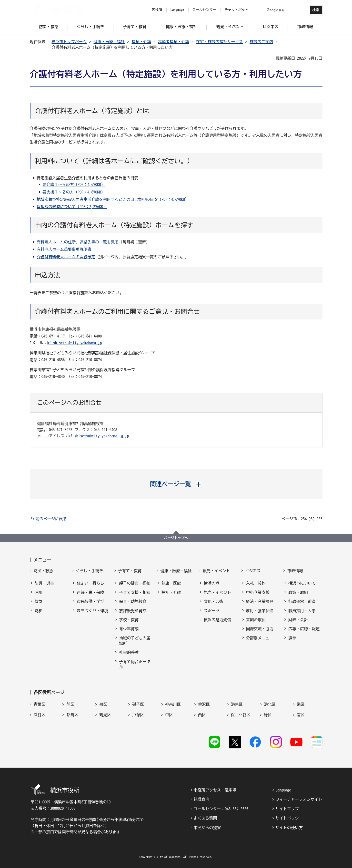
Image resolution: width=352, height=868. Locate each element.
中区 (169, 715)
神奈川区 (173, 704)
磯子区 (138, 704)
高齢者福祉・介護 (174, 42)
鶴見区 (105, 715)
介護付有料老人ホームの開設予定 (66, 257)
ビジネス (253, 571)
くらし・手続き (90, 571)
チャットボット (237, 10)
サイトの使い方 (289, 828)
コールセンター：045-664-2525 (221, 809)
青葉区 (40, 704)
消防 (39, 592)
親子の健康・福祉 (135, 583)
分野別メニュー (260, 638)
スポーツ (211, 611)
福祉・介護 (141, 42)
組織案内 (201, 799)
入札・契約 (256, 583)
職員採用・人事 (302, 611)
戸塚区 (138, 715)
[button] (176, 484)
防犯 (39, 611)
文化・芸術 (213, 601)
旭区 (70, 704)
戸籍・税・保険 (91, 592)
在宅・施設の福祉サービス (220, 42)
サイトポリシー (289, 818)
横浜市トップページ (69, 42)
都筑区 (72, 715)
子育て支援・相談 (135, 592)
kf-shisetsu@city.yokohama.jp (75, 343)
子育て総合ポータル (135, 664)
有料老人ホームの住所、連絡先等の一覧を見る (78, 242)
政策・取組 (298, 592)
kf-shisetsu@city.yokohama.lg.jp (99, 436)
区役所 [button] (157, 10)
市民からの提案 (207, 828)
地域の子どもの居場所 (135, 641)
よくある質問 (205, 818)
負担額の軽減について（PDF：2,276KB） (72, 207)
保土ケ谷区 (241, 715)
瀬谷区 (40, 715)
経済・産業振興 (260, 601)
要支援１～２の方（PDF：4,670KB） (74, 192)
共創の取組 (256, 620)
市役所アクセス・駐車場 (215, 790)
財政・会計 (298, 620)
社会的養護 (129, 652)
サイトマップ (287, 809)
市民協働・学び (91, 601)
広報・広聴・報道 (304, 629)
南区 (301, 715)
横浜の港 (211, 583)
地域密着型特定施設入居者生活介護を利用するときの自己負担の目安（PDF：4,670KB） (113, 199)
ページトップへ (176, 538)
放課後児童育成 (133, 611)
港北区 (270, 704)
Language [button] (177, 10)
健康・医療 (171, 583)
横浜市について (302, 583)
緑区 (268, 715)
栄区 (301, 704)
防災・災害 (44, 583)
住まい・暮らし (91, 583)
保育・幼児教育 (133, 601)
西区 (202, 715)
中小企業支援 (258, 592)
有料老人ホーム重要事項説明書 (64, 249)
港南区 (237, 704)
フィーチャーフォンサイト (299, 799)
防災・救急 (43, 571)
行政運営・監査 (302, 601)
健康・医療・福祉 (109, 42)
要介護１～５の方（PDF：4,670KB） (74, 184)
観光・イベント (216, 571)
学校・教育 (129, 620)
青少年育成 (129, 629)
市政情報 (295, 571)
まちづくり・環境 (92, 611)
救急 (39, 601)
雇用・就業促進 (260, 611)
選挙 (292, 638)
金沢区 (204, 704)
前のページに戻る (51, 519)
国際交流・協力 (260, 629)
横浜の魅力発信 (217, 620)
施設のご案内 (261, 42)
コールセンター (204, 10)
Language (283, 790)
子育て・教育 (130, 571)
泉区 (103, 704)
